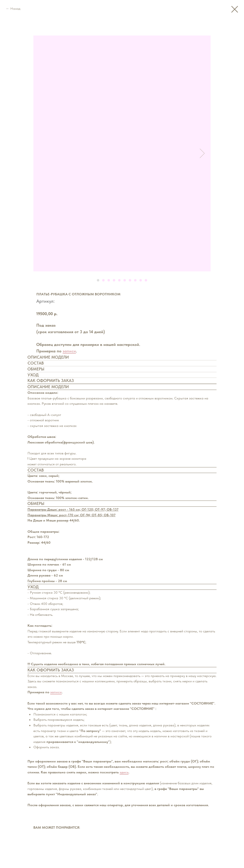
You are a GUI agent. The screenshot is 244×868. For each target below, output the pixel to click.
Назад (15, 9)
